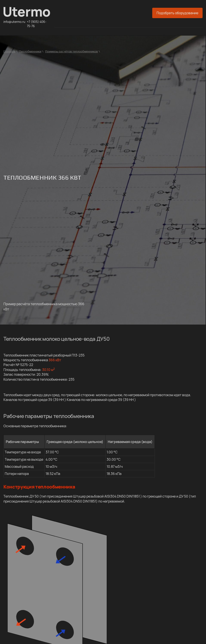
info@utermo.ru (14, 22)
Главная (9, 51)
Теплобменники (30, 51)
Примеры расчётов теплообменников (71, 51)
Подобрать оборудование (177, 13)
